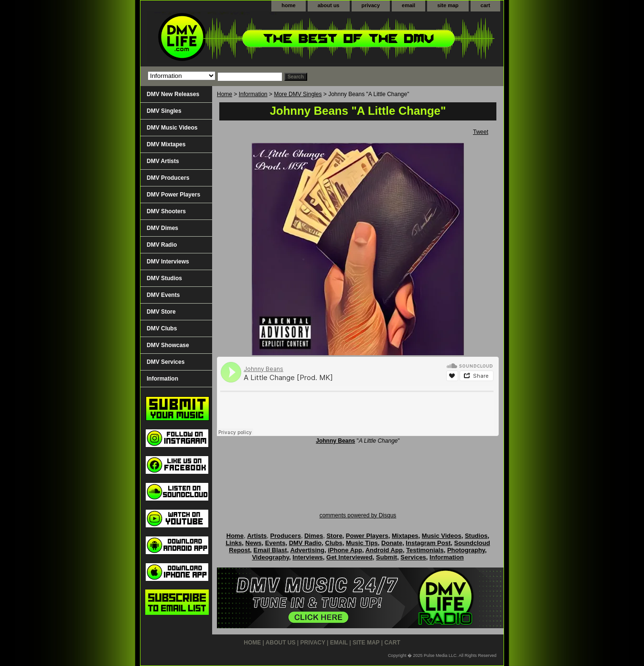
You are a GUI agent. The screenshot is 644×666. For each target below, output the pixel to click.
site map (448, 5)
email (408, 5)
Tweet (481, 132)
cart (485, 5)
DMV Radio (162, 245)
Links (234, 543)
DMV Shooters (166, 211)
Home (225, 94)
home (288, 5)
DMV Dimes (162, 228)
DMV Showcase (168, 345)
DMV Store (161, 312)
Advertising (307, 550)
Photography (466, 550)
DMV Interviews (168, 262)
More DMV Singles (298, 94)
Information (253, 94)
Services (413, 557)
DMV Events (163, 295)
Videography (270, 557)
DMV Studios (164, 278)
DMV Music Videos (172, 128)
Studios (476, 536)
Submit (386, 557)
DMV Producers (168, 178)
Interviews (308, 557)
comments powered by (358, 515)
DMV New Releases (173, 94)
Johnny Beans (335, 441)
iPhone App (345, 550)
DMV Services (166, 362)
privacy (371, 5)
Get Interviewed (349, 557)
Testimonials (425, 550)
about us (329, 5)
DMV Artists (163, 161)
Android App (384, 550)
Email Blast (270, 550)
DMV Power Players (173, 195)
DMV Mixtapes (166, 144)
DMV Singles (164, 111)
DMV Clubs (162, 328)
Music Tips (362, 543)
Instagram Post (428, 543)
